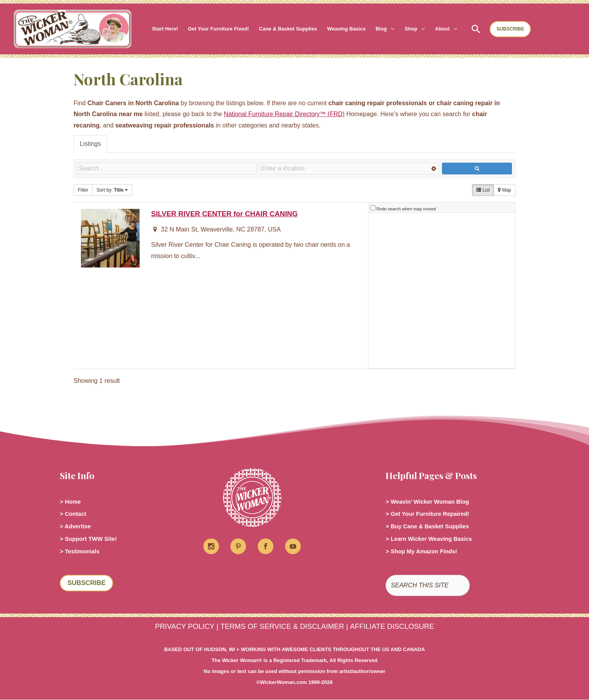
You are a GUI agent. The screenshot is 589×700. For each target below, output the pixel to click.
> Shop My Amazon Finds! (425, 551)
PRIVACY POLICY (184, 627)
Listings (90, 144)
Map (505, 190)
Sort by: (112, 190)
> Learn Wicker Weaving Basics (433, 539)
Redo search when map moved (406, 209)
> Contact (74, 514)
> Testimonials (81, 551)
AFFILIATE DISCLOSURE (393, 627)
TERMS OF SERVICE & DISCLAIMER (282, 627)
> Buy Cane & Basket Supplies (431, 526)
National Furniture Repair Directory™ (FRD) (285, 114)
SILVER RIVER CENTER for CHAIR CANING (225, 214)
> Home (71, 501)
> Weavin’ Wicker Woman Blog (431, 501)
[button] (388, 29)
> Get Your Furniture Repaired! (431, 514)
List (483, 190)
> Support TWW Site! (91, 539)
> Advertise (77, 526)
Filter (83, 190)
